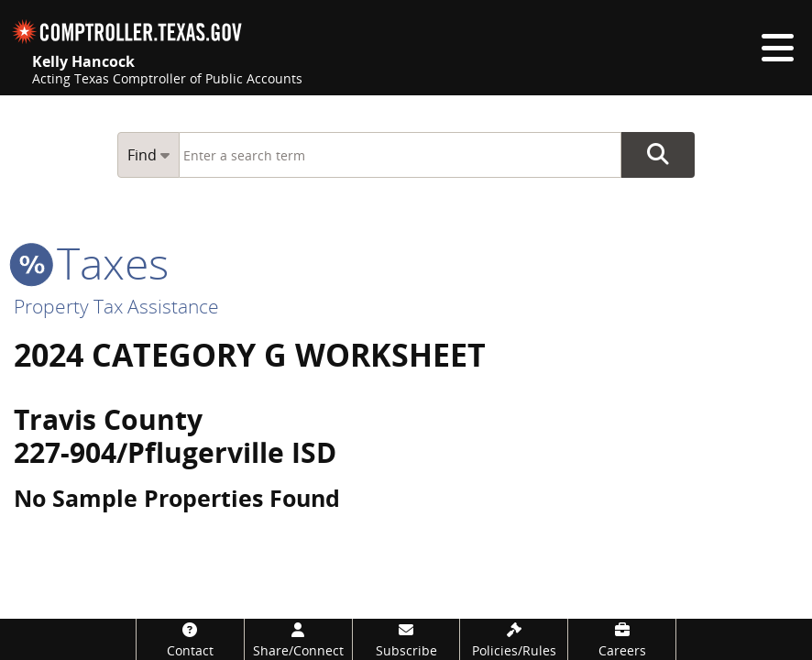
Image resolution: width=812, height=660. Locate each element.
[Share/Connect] (298, 639)
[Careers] (622, 639)
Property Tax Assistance (116, 306)
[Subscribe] (406, 639)
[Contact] (190, 639)
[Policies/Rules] (514, 639)
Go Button (658, 155)
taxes (91, 263)
